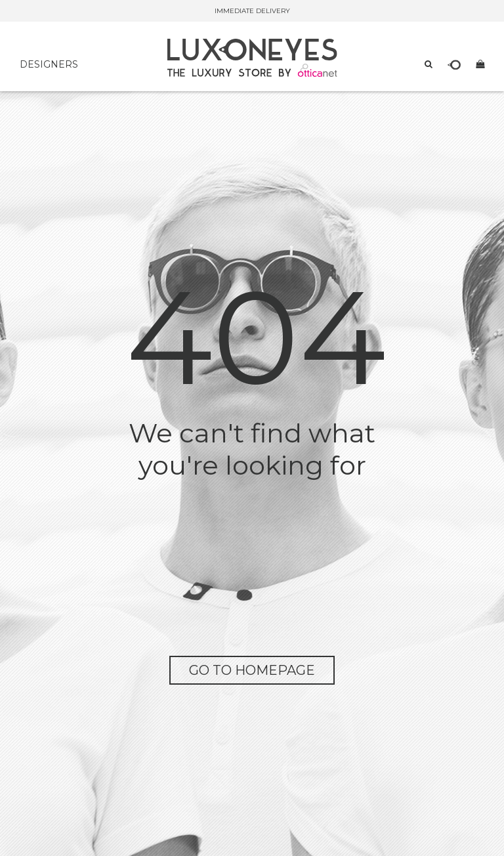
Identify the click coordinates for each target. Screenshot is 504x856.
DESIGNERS (49, 64)
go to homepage (252, 670)
